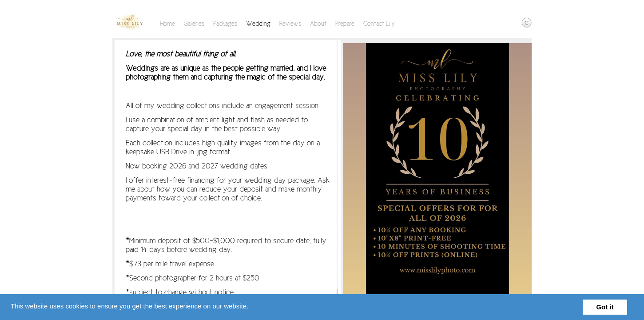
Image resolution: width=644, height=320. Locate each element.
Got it (605, 307)
